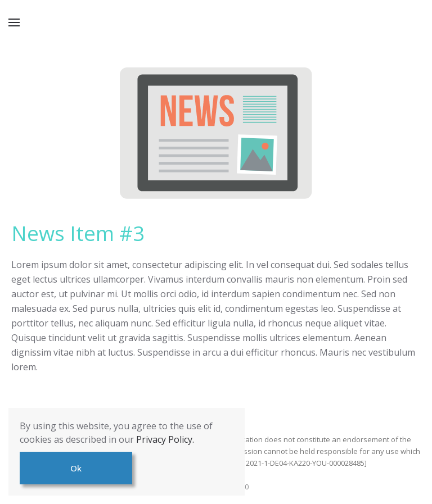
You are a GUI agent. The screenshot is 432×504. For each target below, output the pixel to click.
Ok (76, 468)
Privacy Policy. (165, 439)
